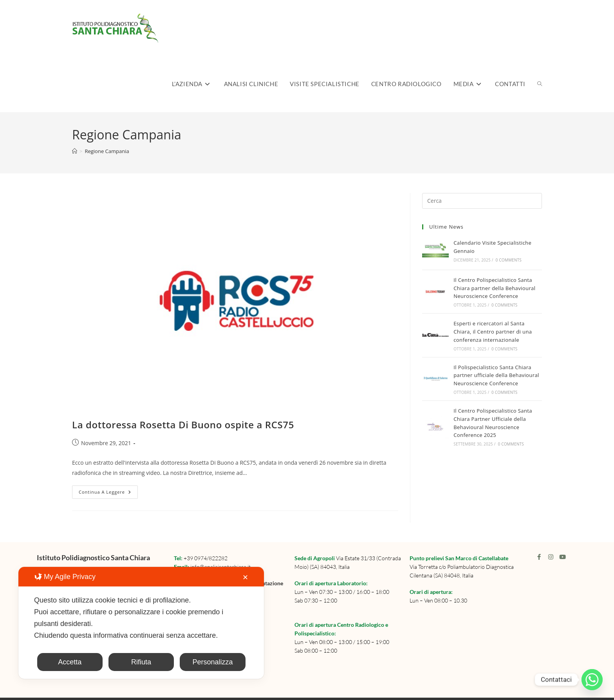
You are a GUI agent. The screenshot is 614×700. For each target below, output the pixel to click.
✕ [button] (245, 577)
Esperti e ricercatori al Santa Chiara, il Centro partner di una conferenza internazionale (493, 332)
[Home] (75, 151)
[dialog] (141, 623)
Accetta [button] (70, 662)
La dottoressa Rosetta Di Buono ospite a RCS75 (183, 425)
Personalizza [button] (212, 662)
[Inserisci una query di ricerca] (482, 201)
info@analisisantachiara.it (220, 567)
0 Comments (509, 260)
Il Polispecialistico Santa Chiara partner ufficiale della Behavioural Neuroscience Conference (496, 375)
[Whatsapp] (592, 680)
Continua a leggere (108, 490)
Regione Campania (107, 151)
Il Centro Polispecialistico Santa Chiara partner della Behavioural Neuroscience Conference (494, 288)
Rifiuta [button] (141, 662)
